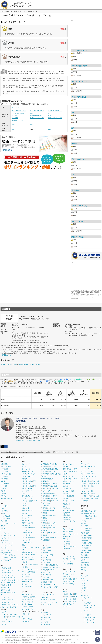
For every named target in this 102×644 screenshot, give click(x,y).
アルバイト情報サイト (70, 471)
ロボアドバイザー (6, 560)
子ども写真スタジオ (28, 555)
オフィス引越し (27, 574)
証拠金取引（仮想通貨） (10, 558)
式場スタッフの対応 (18, 120)
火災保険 (3, 481)
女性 (31, 125)
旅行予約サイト (27, 594)
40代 (50, 129)
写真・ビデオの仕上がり (55, 118)
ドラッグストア (46, 615)
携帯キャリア (85, 464)
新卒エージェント (68, 511)
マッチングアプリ (68, 584)
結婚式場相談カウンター (71, 579)
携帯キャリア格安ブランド (89, 467)
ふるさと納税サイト (28, 496)
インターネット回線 (87, 491)
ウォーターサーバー (28, 464)
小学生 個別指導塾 (47, 525)
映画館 (65, 592)
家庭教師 (44, 535)
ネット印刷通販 (68, 532)
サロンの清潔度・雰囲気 (37, 111)
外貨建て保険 (85, 558)
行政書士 (45, 567)
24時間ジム (45, 597)
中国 (98, 484)
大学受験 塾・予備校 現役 (49, 464)
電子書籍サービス (28, 557)
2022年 (15, 365)
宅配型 (25, 506)
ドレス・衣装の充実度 (18, 113)
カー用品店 (45, 622)
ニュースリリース (29, 632)
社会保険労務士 (53, 565)
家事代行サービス (28, 471)
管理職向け (68, 544)
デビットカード (6, 548)
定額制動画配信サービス (30, 552)
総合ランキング (16, 107)
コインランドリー (28, 476)
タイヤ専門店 (45, 625)
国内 (25, 614)
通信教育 (44, 530)
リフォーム (4, 595)
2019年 (26, 365)
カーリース (25, 518)
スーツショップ (46, 620)
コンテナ (26, 503)
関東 (76, 594)
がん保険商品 (85, 548)
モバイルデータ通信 (87, 471)
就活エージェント (68, 464)
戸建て (13, 570)
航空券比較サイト (28, 599)
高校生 (45, 533)
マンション (6, 570)
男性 (13, 125)
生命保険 (3, 489)
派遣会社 (66, 493)
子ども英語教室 (46, 548)
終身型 (84, 536)
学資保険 (3, 496)
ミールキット (26, 484)
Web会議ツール (68, 536)
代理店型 (5, 469)
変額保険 (83, 567)
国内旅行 (26, 597)
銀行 (3, 513)
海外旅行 (33, 597)
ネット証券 (4, 506)
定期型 (90, 536)
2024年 (3, 365)
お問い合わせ (51, 632)
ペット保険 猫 (85, 531)
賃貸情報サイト (6, 587)
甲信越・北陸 (53, 486)
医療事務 (49, 560)
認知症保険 (84, 555)
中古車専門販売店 (29, 528)
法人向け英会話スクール (49, 585)
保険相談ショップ (6, 498)
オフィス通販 (26, 577)
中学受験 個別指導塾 (48, 511)
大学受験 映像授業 (47, 479)
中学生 (50, 533)
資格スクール (45, 572)
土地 (18, 570)
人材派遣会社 (67, 518)
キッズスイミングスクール (49, 602)
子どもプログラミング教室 (50, 587)
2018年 (32, 365)
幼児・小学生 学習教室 (49, 538)
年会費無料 (6, 540)
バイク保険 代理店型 (87, 518)
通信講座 (44, 558)
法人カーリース (68, 529)
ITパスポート (53, 570)
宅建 (44, 563)
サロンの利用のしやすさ (19, 111)
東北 (5, 614)
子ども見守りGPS (28, 587)
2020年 (20, 365)
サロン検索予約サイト (70, 564)
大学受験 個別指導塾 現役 (49, 469)
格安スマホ (93, 476)
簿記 (48, 563)
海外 (29, 614)
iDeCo (83, 586)
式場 (50, 116)
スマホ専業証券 (6, 516)
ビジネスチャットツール (71, 534)
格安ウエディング (68, 574)
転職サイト (66, 474)
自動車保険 (4, 464)
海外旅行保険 (5, 484)
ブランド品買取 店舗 (28, 572)
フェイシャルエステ (69, 559)
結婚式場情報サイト (69, 581)
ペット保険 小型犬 (87, 528)
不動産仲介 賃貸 (6, 585)
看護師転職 (66, 484)
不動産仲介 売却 (6, 568)
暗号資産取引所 (6, 553)
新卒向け (67, 549)
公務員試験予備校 (47, 582)
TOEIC (45, 565)
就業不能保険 (85, 553)
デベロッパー (6, 624)
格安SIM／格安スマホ (88, 474)
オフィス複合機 (27, 579)
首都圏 (4, 580)
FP (43, 560)
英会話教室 (45, 553)
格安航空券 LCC (27, 604)
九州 (18, 580)
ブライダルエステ (68, 556)
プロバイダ (84, 479)
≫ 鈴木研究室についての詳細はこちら (28, 440)
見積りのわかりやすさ (36, 116)
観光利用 (26, 621)
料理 (31, 113)
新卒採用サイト (68, 508)
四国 (83, 486)
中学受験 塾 (45, 506)
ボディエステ (67, 561)
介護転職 (66, 486)
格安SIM (85, 476)
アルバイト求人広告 (69, 521)
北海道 (45, 484)
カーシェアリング (28, 511)
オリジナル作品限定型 (30, 564)
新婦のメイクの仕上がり (37, 118)
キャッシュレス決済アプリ (9, 550)
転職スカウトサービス (70, 479)
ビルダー (5, 612)
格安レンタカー (27, 515)
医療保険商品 (85, 533)
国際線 (31, 607)
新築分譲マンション (7, 602)
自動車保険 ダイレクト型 (89, 511)
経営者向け (68, 541)
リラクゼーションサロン (49, 600)
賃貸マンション (6, 590)
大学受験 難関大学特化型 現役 (51, 474)
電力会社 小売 (26, 584)
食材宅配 (25, 479)
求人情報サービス (68, 501)
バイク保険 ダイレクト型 (89, 516)
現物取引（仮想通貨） (9, 555)
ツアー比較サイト (28, 609)
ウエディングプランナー (55, 111)
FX (1, 531)
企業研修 (66, 539)
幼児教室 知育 (46, 540)
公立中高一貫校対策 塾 (49, 515)
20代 (13, 129)
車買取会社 (25, 520)
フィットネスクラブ (48, 595)
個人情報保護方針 (41, 632)
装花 (50, 113)
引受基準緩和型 (87, 538)
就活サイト (66, 467)
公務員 (45, 570)
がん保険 (3, 493)
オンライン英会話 (47, 555)
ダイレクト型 (6, 467)
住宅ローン (4, 528)
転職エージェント (68, 481)
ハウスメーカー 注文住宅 (8, 607)
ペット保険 (4, 486)
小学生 (56, 533)
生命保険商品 (85, 540)
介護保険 (83, 560)
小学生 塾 (44, 520)
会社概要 (20, 632)
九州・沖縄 (46, 491)
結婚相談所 (66, 577)
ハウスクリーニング (28, 474)
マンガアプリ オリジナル (30, 569)
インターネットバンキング (9, 523)
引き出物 (15, 116)
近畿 (13, 580)
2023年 (9, 365)
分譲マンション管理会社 (8, 578)
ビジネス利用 (28, 619)
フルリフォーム (7, 597)
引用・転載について (62, 632)
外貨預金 (3, 526)
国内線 (25, 607)
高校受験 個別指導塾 (48, 493)
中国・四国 (16, 617)
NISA (2, 509)
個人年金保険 (85, 565)
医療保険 (3, 491)
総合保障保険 (85, 563)
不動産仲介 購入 (6, 573)
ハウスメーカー (7, 622)
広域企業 (85, 489)
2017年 (38, 365)
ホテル (24, 616)
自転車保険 (4, 479)
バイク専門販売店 (29, 538)
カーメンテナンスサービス (30, 547)
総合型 (25, 562)
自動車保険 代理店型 (87, 513)
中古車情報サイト (28, 523)
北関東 (10, 614)
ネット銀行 (4, 521)
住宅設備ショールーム (8, 592)
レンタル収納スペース (30, 501)
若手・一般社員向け (71, 546)
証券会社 (5, 511)
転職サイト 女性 (68, 476)
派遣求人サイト (68, 498)
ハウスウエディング (69, 572)
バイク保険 (4, 471)
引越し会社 (25, 508)
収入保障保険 (86, 545)
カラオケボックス (68, 604)
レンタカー (25, 513)
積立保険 (83, 570)
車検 (23, 545)
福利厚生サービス (28, 582)
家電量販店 (45, 612)
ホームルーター (86, 469)
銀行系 (4, 536)
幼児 (44, 550)
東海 (9, 580)
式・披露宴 (15, 118)
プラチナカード (89, 610)
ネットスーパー (27, 489)
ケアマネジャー (55, 567)
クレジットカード (6, 538)
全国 (74, 601)
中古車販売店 (26, 525)
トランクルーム (27, 498)
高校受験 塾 (45, 481)
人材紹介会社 (67, 515)
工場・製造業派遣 (68, 496)
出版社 (25, 567)
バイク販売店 (26, 535)
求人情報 (72, 632)
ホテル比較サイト (28, 602)
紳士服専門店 (45, 617)
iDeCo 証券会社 (6, 518)
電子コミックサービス (29, 560)
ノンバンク (11, 536)
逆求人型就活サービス (70, 469)
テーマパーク (67, 606)
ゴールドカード (7, 545)
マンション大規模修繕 (8, 583)
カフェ (24, 550)
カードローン (5, 533)
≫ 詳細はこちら (6, 355)
